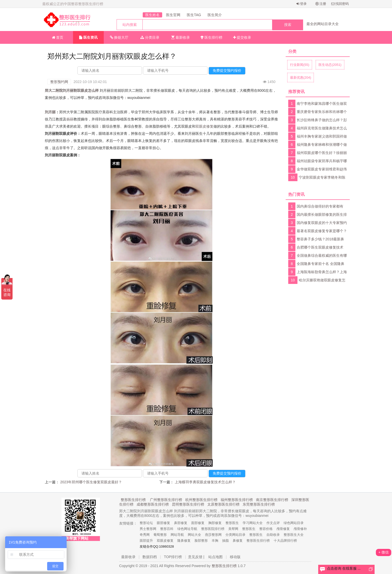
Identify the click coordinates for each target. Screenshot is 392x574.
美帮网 (233, 529)
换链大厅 (119, 37)
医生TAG (194, 15)
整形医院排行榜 (213, 529)
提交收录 (242, 37)
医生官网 (173, 15)
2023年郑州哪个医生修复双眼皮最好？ (91, 482)
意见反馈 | (196, 557)
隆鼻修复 (184, 541)
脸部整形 (201, 541)
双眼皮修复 (204, 126)
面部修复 (198, 523)
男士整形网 (148, 529)
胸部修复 (215, 523)
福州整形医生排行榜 (237, 500)
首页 (58, 37)
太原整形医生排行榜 (223, 504)
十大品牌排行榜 (285, 541)
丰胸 (215, 541)
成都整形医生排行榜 (153, 504)
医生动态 (330, 65)
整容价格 (266, 529)
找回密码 (340, 4)
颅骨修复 (283, 529)
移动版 (235, 557)
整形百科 (167, 529)
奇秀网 (145, 535)
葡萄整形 (160, 535)
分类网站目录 (235, 535)
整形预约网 (59, 82)
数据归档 (150, 557)
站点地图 (215, 557)
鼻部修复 (181, 523)
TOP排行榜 (173, 557)
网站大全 (194, 535)
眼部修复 (163, 523)
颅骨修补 (300, 529)
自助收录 (273, 535)
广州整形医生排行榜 (166, 500)
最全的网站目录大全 (323, 24)
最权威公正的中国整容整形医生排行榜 (73, 4)
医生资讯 (88, 37)
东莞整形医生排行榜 (259, 504)
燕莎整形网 (213, 535)
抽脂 (225, 541)
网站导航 (177, 535)
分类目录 (150, 37)
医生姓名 (152, 15)
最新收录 (181, 37)
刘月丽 (50, 112)
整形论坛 (146, 523)
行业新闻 (300, 65)
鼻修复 (238, 541)
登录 (302, 4)
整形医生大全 (294, 535)
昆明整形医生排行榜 (188, 504)
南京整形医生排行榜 (272, 500)
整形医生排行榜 (133, 500)
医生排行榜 (212, 37)
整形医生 (232, 523)
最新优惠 (301, 78)
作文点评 (273, 523)
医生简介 (215, 15)
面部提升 (146, 541)
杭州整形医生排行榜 (201, 500)
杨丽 (70, 119)
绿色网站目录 (294, 523)
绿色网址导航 (187, 529)
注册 (321, 4)
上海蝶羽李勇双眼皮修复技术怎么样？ (205, 482)
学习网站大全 (253, 523)
